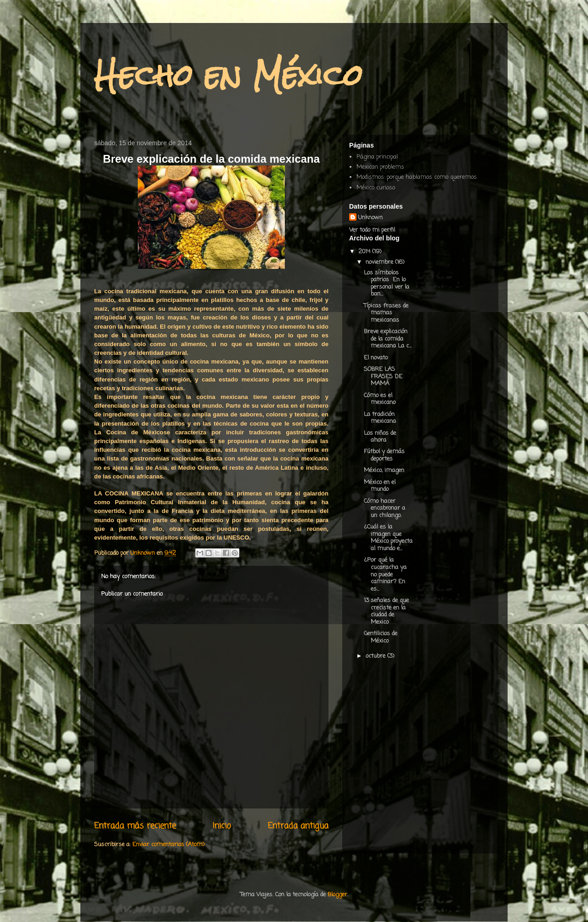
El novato (376, 358)
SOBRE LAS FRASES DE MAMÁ (383, 376)
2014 (365, 252)
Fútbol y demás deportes (384, 455)
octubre (376, 656)
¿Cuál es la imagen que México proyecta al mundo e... (388, 538)
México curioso (376, 188)
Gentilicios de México (381, 637)
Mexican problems (380, 167)
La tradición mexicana (380, 418)
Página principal (377, 157)
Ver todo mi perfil (372, 230)
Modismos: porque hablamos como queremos (417, 177)
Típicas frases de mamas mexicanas (386, 313)
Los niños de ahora (380, 437)
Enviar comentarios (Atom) (168, 845)
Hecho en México (229, 75)
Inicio (222, 826)
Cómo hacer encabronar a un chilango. (384, 508)
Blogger (337, 895)
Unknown (370, 218)
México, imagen (384, 470)
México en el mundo (380, 486)
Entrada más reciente (135, 826)
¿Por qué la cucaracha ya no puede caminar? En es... (385, 574)
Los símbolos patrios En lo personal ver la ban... (387, 284)
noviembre (380, 262)
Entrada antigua (298, 826)
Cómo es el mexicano (380, 399)
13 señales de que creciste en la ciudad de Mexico (386, 611)
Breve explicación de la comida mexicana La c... (388, 339)
